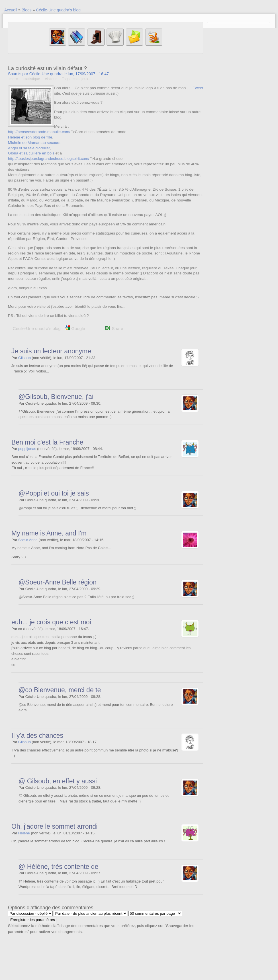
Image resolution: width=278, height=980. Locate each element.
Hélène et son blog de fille (30, 137)
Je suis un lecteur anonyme (51, 351)
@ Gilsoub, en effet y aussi (58, 781)
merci (14, 79)
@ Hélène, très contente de (58, 867)
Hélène (24, 833)
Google (75, 328)
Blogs (27, 10)
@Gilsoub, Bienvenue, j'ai (56, 397)
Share (117, 328)
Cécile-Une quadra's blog (58, 10)
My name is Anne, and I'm (49, 533)
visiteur (51, 79)
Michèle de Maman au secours (34, 143)
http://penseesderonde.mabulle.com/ (39, 132)
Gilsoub (24, 358)
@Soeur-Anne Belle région (58, 582)
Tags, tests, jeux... (77, 79)
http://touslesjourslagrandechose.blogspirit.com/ (49, 159)
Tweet (198, 88)
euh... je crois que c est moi (51, 622)
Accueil (11, 10)
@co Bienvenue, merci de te (60, 690)
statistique (32, 79)
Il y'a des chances (37, 735)
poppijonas (27, 449)
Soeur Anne (28, 540)
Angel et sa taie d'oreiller (29, 148)
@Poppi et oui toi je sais (54, 493)
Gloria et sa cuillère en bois (31, 153)
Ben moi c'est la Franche (47, 442)
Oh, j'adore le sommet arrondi (54, 826)
